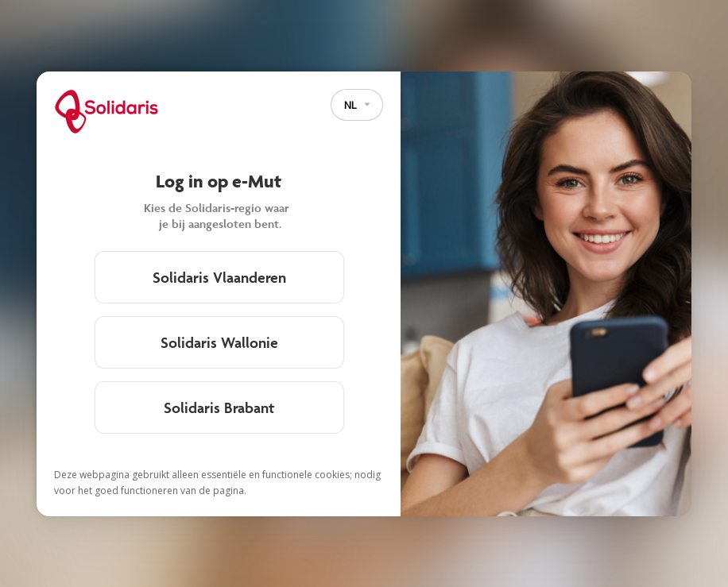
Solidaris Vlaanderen (219, 277)
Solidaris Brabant (219, 407)
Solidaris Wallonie (219, 342)
